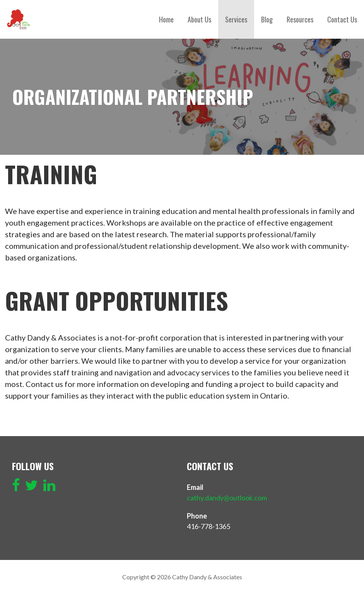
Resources (300, 19)
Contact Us (342, 19)
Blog (267, 19)
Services (236, 19)
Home (166, 19)
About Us (199, 19)
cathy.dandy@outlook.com (227, 498)
